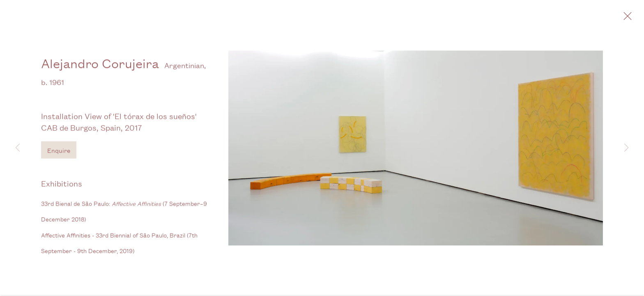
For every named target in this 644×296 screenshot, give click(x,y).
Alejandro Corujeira (100, 66)
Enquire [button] (59, 154)
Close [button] (629, 18)
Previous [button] (18, 148)
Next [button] (626, 148)
